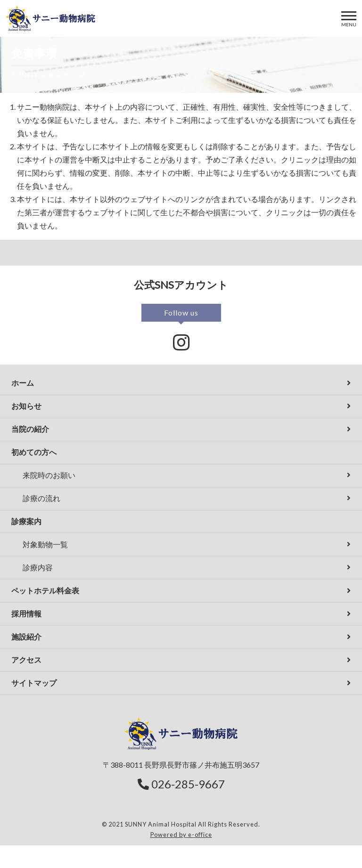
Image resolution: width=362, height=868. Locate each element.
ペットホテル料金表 (45, 590)
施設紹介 (26, 637)
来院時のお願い (49, 475)
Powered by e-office (181, 835)
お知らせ (26, 406)
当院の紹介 (30, 429)
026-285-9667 (181, 784)
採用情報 (26, 613)
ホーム (23, 383)
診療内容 (38, 567)
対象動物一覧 (45, 544)
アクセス (26, 660)
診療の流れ (41, 498)
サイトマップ (34, 683)
